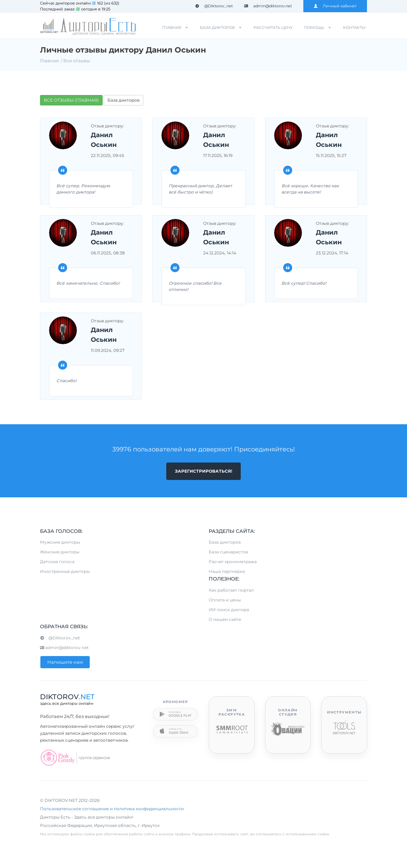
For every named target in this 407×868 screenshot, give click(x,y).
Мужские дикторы (60, 542)
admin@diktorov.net (268, 6)
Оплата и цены (225, 600)
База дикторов (217, 27)
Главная (172, 27)
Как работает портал (231, 590)
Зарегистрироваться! (203, 471)
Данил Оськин (104, 140)
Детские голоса (57, 562)
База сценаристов (228, 552)
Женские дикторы (60, 552)
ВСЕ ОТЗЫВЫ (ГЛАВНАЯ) (71, 100)
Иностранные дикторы (65, 572)
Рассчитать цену (273, 27)
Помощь (314, 27)
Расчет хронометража (233, 562)
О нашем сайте (225, 619)
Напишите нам (65, 662)
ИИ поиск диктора (229, 610)
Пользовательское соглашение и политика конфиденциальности (112, 809)
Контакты (354, 27)
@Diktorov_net (214, 6)
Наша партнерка (227, 572)
